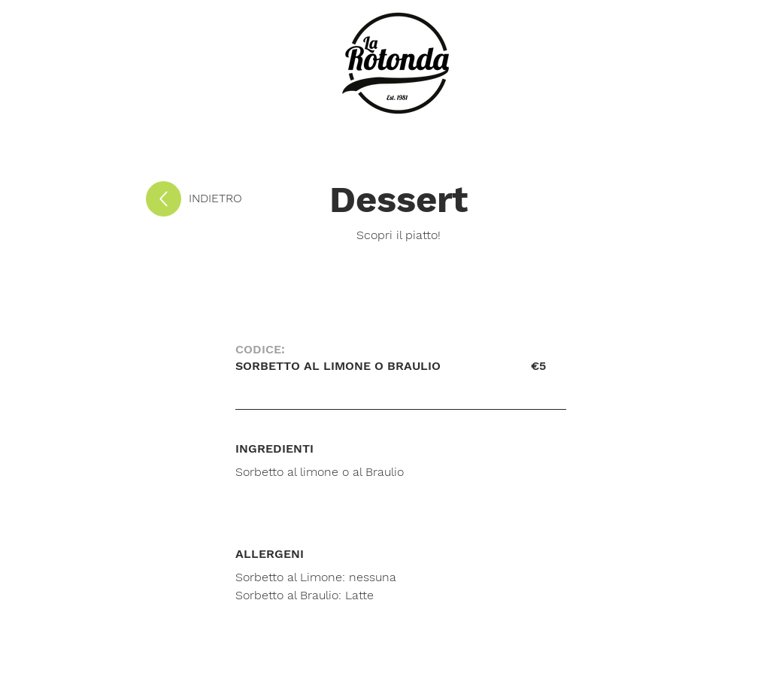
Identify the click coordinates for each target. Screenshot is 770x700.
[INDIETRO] (238, 198)
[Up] (164, 199)
